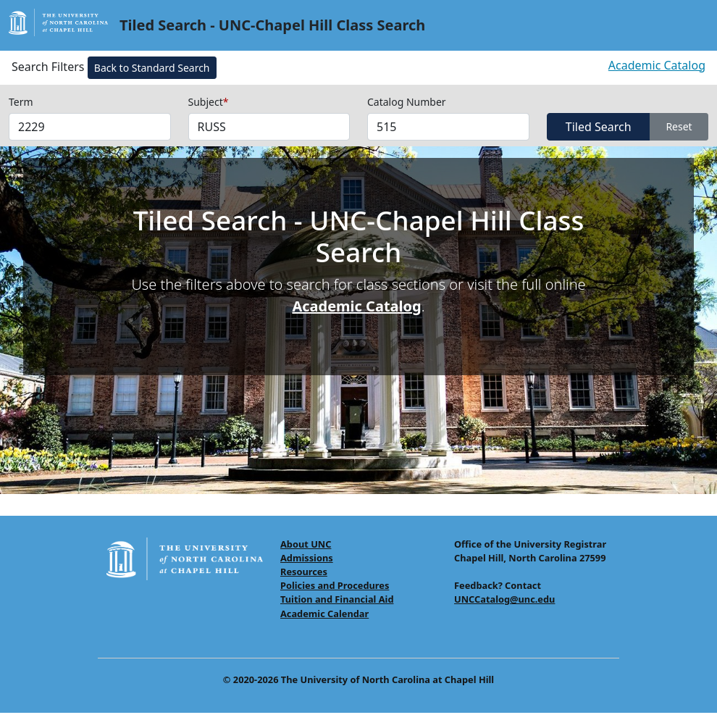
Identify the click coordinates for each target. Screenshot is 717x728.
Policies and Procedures (335, 585)
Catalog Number (407, 102)
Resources (304, 572)
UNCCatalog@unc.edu (504, 599)
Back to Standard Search (152, 68)
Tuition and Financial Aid (337, 599)
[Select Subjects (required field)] (269, 127)
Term (21, 102)
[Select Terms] (90, 127)
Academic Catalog (657, 65)
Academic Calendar (324, 614)
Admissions (307, 558)
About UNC (306, 544)
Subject (209, 102)
